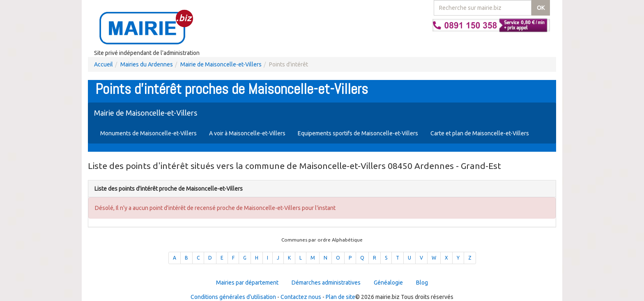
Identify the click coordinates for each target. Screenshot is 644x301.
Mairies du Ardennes (147, 64)
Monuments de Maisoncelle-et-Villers (148, 133)
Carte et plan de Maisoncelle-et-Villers (480, 133)
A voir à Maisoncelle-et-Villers (247, 133)
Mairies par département (247, 283)
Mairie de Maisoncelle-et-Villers (221, 64)
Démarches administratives (326, 283)
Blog (422, 283)
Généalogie (388, 283)
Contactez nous (301, 297)
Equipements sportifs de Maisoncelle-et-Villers (358, 133)
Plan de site (340, 297)
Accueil (103, 64)
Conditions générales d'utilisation (233, 297)
